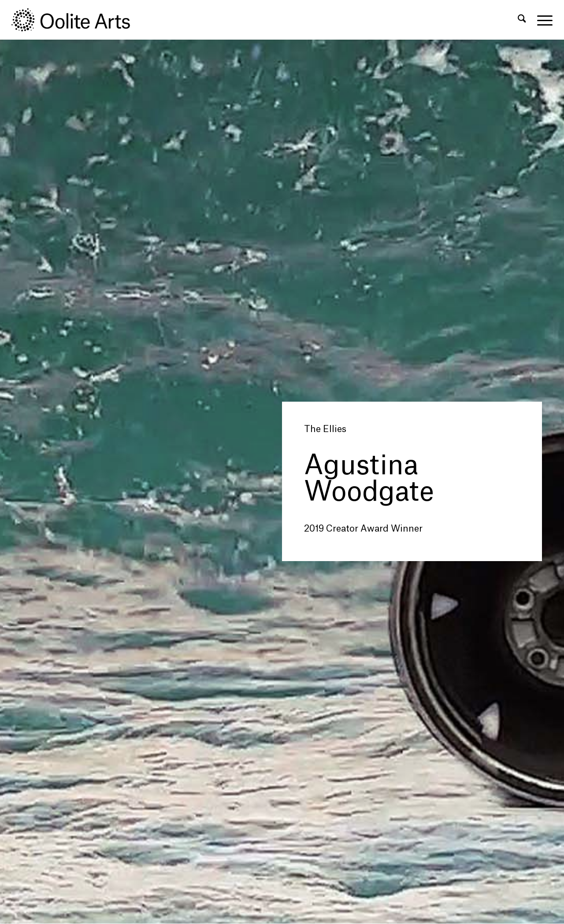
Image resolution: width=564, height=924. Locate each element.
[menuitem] (522, 20)
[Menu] (542, 20)
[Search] (522, 20)
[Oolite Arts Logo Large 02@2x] (76, 20)
